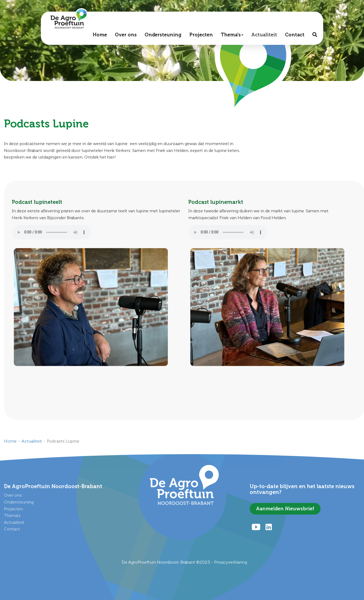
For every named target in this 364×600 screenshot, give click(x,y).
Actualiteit (264, 36)
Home (100, 36)
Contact (294, 36)
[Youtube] (256, 527)
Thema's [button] (232, 36)
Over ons (126, 36)
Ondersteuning (163, 36)
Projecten (201, 36)
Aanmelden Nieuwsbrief (285, 509)
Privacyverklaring (231, 562)
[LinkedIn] (269, 527)
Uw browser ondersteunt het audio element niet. (51, 232)
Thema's (12, 515)
